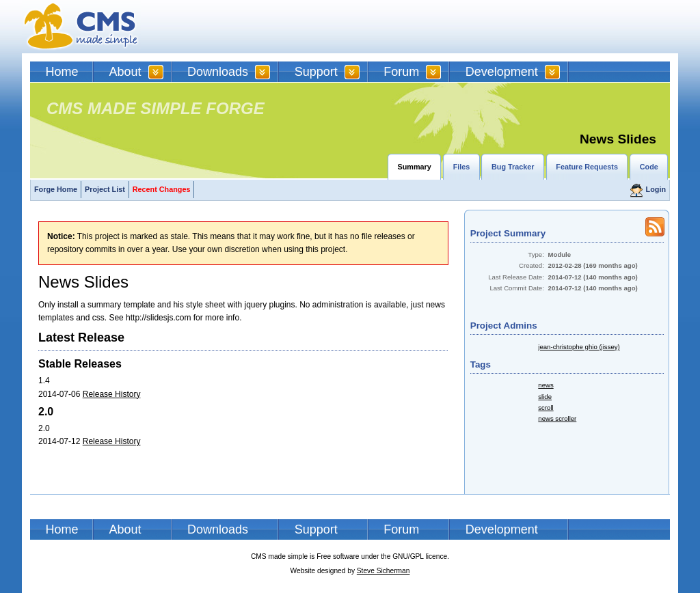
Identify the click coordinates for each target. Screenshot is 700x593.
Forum (401, 72)
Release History (112, 394)
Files (462, 167)
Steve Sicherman (383, 571)
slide (545, 397)
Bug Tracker (513, 167)
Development (502, 72)
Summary (415, 167)
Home (62, 72)
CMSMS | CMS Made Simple (81, 27)
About (125, 72)
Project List (105, 189)
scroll (546, 408)
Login (656, 189)
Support (316, 72)
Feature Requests (587, 167)
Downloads (218, 72)
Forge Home (56, 189)
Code (649, 167)
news (546, 385)
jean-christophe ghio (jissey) (579, 347)
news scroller (557, 418)
